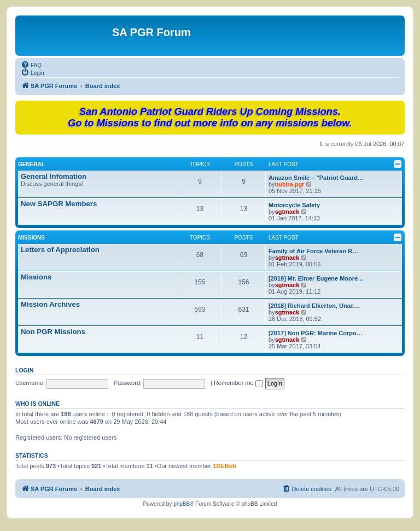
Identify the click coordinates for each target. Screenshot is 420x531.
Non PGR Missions (53, 332)
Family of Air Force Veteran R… (313, 251)
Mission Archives (50, 304)
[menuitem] (31, 65)
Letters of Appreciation (60, 250)
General (31, 164)
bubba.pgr (290, 184)
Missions (31, 238)
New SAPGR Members (59, 204)
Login (24, 370)
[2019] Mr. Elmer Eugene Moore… (316, 278)
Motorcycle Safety (294, 205)
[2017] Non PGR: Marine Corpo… (316, 333)
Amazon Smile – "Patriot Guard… (316, 178)
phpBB (182, 504)
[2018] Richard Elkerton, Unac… (314, 306)
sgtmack (287, 212)
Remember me (238, 383)
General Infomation (54, 176)
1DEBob (224, 466)
